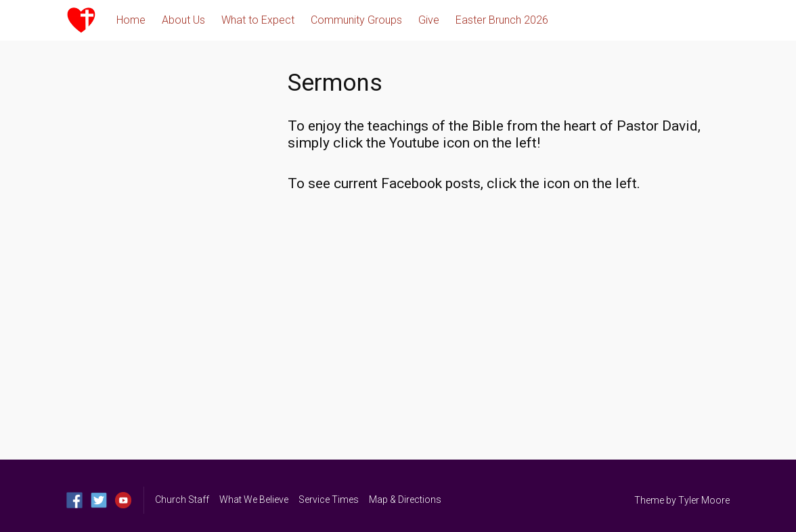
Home (131, 20)
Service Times (329, 500)
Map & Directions (405, 500)
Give (429, 20)
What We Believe (254, 500)
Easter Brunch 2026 (502, 20)
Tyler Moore (704, 500)
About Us (183, 20)
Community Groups (356, 20)
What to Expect (258, 20)
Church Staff (182, 500)
